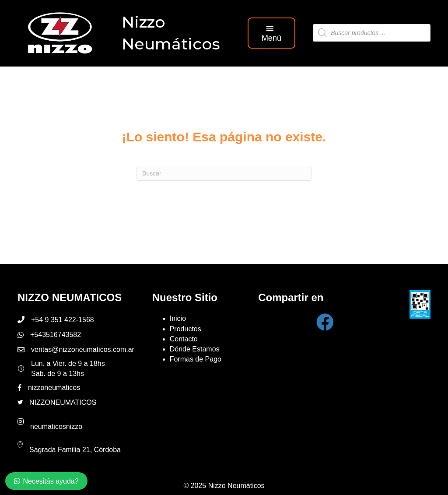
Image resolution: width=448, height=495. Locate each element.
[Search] (224, 173)
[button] (272, 33)
